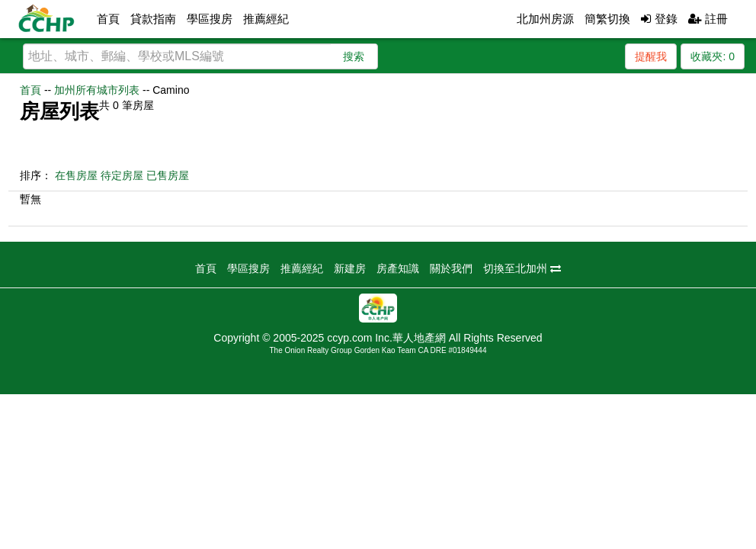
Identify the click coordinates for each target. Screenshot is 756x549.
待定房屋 (122, 175)
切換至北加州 (522, 268)
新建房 (350, 268)
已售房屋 (168, 175)
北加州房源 (545, 19)
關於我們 (451, 268)
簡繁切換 (607, 19)
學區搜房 (210, 19)
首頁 (108, 19)
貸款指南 (153, 19)
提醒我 (651, 56)
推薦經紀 (266, 19)
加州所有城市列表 (97, 90)
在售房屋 (76, 175)
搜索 (354, 56)
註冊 (708, 19)
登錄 (659, 19)
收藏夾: (713, 56)
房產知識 (398, 268)
